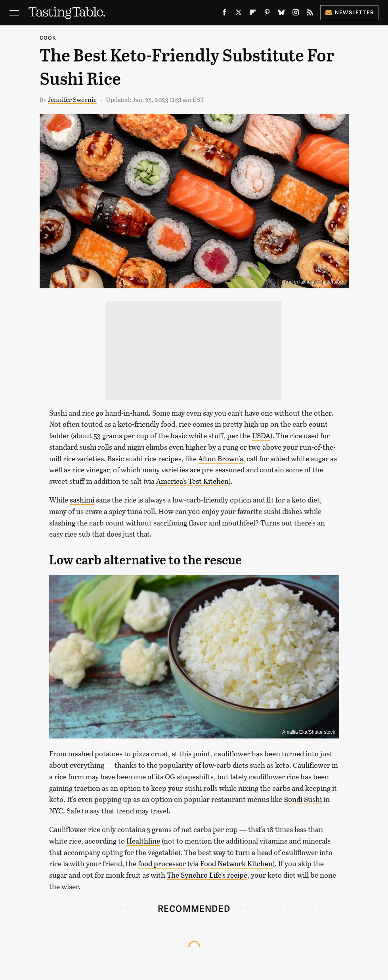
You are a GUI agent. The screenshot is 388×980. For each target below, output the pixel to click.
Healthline (143, 841)
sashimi (82, 500)
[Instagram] (296, 14)
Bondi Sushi (303, 799)
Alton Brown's (221, 458)
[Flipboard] (253, 14)
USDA (261, 435)
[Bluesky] (281, 14)
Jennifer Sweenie (72, 99)
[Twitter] (239, 14)
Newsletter (349, 12)
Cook (48, 37)
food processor (162, 863)
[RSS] (310, 14)
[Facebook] (224, 14)
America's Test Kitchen (192, 481)
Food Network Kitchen (236, 863)
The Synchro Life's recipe (207, 875)
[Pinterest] (267, 14)
